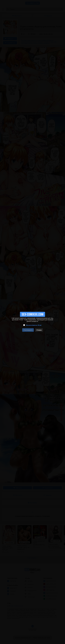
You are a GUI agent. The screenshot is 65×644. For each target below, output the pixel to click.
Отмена (39, 330)
